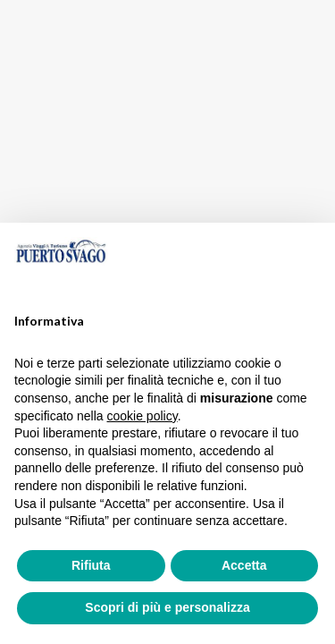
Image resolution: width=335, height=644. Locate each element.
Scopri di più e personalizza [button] (167, 607)
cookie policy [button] (142, 416)
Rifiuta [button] (91, 565)
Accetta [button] (244, 565)
